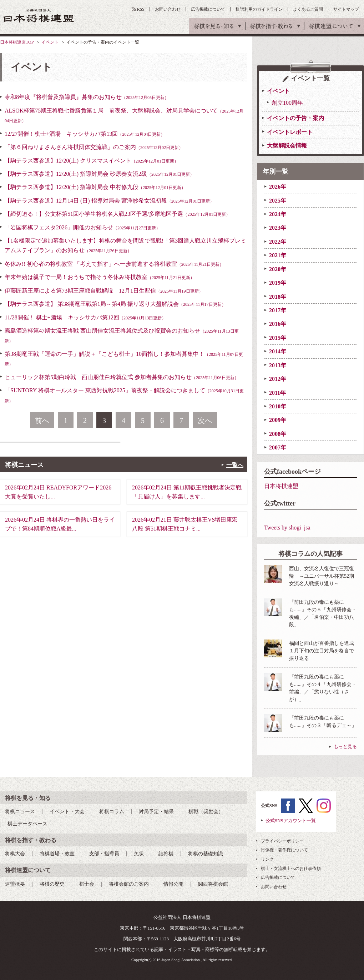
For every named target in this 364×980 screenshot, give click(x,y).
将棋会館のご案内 (129, 884)
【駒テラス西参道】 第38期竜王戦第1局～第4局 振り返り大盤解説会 (115, 304)
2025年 (278, 201)
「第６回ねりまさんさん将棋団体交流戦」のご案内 (94, 147)
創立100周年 (287, 103)
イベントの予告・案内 (295, 118)
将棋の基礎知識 (206, 854)
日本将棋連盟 (281, 486)
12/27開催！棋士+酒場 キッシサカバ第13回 (85, 134)
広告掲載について (208, 9)
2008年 (278, 434)
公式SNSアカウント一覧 (291, 820)
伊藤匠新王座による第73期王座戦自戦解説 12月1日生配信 (104, 291)
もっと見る (345, 747)
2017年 (278, 310)
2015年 (278, 338)
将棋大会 (15, 854)
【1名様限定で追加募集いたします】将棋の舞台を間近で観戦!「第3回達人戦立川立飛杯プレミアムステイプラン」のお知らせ (125, 245)
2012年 (278, 379)
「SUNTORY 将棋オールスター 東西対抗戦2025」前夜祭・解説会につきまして (124, 395)
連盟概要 (15, 884)
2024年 (278, 214)
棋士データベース (27, 824)
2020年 (278, 269)
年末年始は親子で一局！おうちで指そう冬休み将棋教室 (100, 277)
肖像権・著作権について (284, 850)
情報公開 (173, 884)
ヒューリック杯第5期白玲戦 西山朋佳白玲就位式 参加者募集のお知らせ (122, 377)
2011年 (277, 393)
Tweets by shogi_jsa (287, 528)
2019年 (278, 283)
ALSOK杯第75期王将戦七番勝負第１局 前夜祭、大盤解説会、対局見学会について (124, 115)
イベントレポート (290, 132)
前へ (42, 421)
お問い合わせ (168, 9)
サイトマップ (346, 9)
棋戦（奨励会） (206, 812)
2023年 (278, 228)
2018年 (278, 297)
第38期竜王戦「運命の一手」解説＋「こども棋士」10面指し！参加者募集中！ (124, 359)
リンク (267, 859)
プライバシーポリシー (282, 841)
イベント (50, 42)
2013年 (278, 365)
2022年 (278, 242)
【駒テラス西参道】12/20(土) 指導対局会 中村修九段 (95, 187)
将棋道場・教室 (57, 854)
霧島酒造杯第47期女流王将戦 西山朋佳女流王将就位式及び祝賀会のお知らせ (122, 335)
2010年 (278, 406)
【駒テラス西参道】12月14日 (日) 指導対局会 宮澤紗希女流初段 (109, 201)
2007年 (278, 447)
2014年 (278, 351)
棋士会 (87, 884)
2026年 (278, 187)
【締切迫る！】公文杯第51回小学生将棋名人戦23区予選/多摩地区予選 (117, 214)
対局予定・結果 (156, 812)
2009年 (278, 420)
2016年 (278, 324)
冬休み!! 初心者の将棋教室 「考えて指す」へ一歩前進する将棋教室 (114, 264)
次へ (205, 421)
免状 (139, 854)
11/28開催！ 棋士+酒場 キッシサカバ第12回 (85, 317)
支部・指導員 (104, 854)
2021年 (278, 255)
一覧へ (235, 465)
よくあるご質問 (308, 9)
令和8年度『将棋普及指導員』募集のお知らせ (87, 97)
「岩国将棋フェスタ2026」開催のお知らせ (82, 227)
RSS (141, 9)
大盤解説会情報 (287, 146)
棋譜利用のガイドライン (259, 9)
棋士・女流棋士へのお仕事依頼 (291, 869)
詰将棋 (166, 854)
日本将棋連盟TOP (17, 42)
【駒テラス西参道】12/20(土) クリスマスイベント (92, 161)
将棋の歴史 (52, 884)
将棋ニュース (20, 812)
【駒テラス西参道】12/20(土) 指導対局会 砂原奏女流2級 (99, 174)
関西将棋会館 (213, 884)
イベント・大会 (67, 812)
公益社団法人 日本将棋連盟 (39, 16)
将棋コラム (112, 812)
